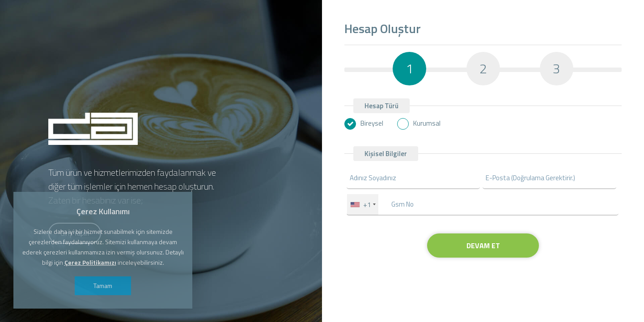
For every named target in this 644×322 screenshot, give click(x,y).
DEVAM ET (483, 246)
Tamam (103, 286)
